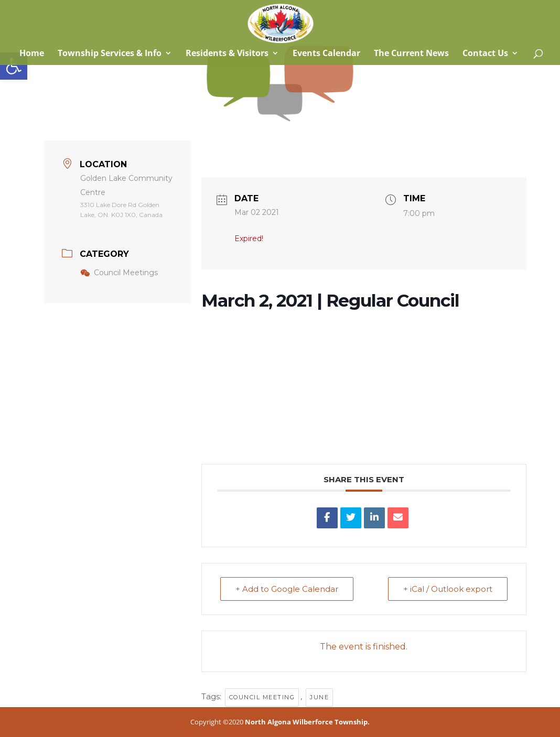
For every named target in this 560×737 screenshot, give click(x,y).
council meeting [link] (262, 697)
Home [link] (31, 54)
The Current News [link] (411, 54)
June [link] (319, 697)
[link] (14, 66)
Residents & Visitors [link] (227, 54)
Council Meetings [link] (119, 273)
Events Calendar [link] (326, 54)
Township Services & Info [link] (110, 54)
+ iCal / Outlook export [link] (448, 589)
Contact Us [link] (485, 54)
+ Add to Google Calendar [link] (287, 589)
